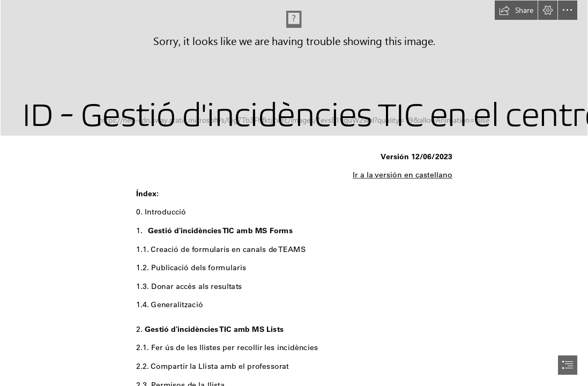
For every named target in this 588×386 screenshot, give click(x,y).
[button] (516, 10)
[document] (294, 193)
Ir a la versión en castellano (403, 175)
